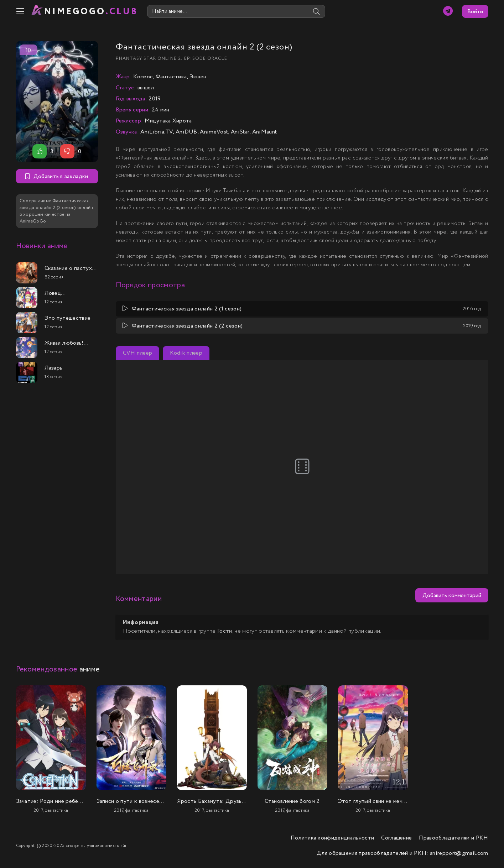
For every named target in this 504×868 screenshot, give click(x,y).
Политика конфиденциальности (332, 838)
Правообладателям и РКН (453, 838)
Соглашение (396, 838)
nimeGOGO (91, 12)
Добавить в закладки (57, 176)
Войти (475, 12)
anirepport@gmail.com (459, 853)
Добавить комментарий (452, 595)
